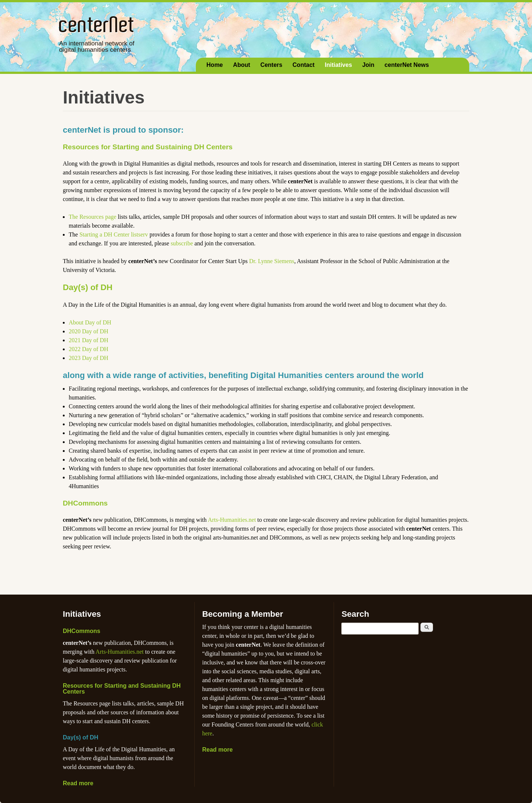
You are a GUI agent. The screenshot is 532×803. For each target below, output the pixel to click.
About (242, 65)
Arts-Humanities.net (232, 520)
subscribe (182, 243)
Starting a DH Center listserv (114, 234)
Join (368, 65)
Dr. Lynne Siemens (272, 261)
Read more (78, 783)
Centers (272, 65)
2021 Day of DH (88, 340)
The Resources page (93, 217)
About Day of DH (90, 322)
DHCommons (85, 503)
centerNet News (407, 65)
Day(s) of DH (88, 287)
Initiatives (338, 65)
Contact (304, 65)
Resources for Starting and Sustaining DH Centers (148, 147)
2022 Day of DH (88, 349)
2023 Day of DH (88, 358)
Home (215, 65)
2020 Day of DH (88, 331)
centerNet (97, 24)
